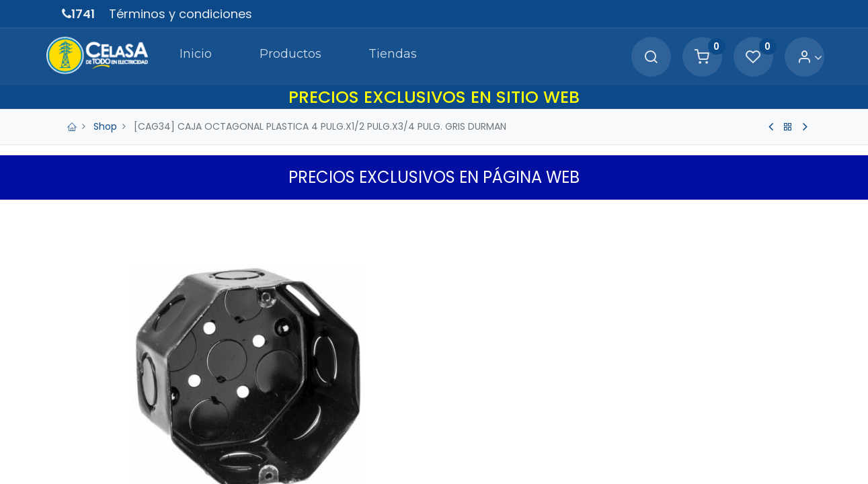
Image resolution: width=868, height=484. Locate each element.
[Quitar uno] (460, 414)
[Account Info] (793, 57)
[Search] (634, 57)
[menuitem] (177, 56)
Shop (105, 126)
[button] (654, 456)
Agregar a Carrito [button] (536, 456)
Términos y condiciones (181, 14)
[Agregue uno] (516, 414)
